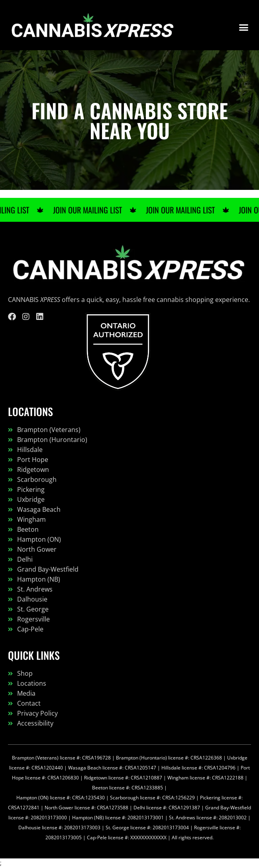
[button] (244, 27)
